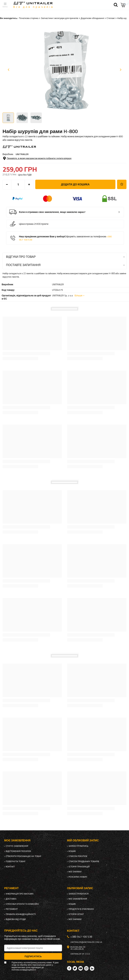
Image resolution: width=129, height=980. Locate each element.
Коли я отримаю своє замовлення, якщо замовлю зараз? (52, 212)
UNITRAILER (22, 154)
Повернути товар (16, 862)
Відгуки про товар (21, 257)
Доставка (11, 899)
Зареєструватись (78, 846)
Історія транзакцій (79, 867)
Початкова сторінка (29, 18)
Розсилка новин (78, 877)
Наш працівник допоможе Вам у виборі (65, 238)
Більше (79, 295)
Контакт (10, 867)
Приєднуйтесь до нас (21, 931)
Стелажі (111, 18)
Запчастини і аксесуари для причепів (60, 18)
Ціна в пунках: (26, 224)
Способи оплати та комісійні (22, 904)
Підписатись (33, 956)
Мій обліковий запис (83, 840)
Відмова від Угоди (16, 919)
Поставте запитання (23, 265)
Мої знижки (75, 872)
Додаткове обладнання (92, 18)
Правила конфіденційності (21, 914)
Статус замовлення (17, 846)
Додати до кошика (75, 184)
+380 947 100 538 (81, 937)
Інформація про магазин (20, 894)
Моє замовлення (17, 840)
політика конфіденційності (24, 970)
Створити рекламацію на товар (24, 856)
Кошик (72, 851)
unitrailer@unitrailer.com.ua (86, 942)
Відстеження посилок (18, 851)
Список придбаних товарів (84, 862)
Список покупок (78, 856)
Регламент (12, 909)
